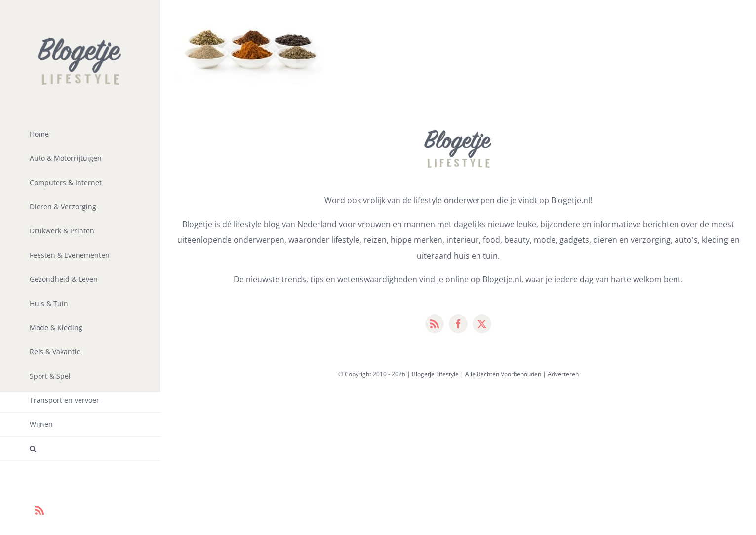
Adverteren (563, 374)
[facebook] (458, 324)
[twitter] (482, 324)
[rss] (435, 324)
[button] (80, 449)
